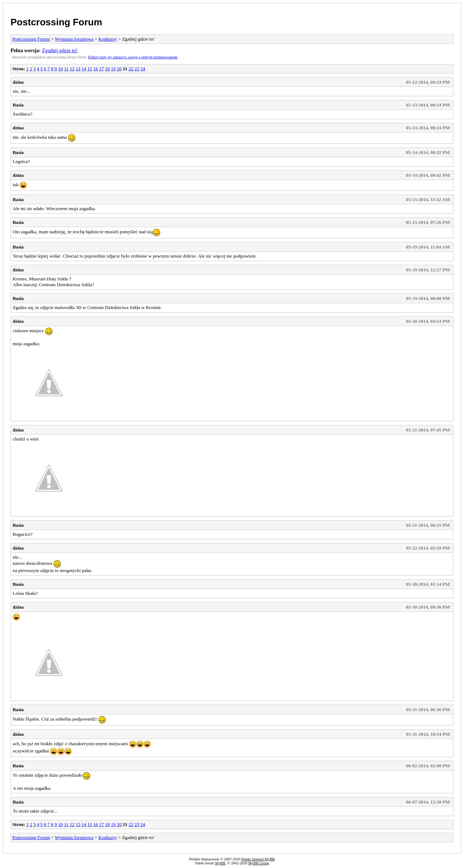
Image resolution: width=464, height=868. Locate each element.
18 (107, 69)
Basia (18, 105)
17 (101, 69)
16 (96, 69)
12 (72, 69)
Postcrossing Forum (56, 22)
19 (113, 69)
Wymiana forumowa (74, 39)
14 (84, 69)
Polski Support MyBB (258, 859)
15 (90, 69)
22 (131, 69)
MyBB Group (259, 863)
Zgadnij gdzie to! (60, 50)
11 (66, 69)
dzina (18, 82)
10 (60, 69)
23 (137, 69)
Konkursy (108, 39)
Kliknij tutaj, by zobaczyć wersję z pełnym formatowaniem (133, 57)
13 (78, 69)
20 (119, 69)
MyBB (220, 863)
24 (143, 69)
